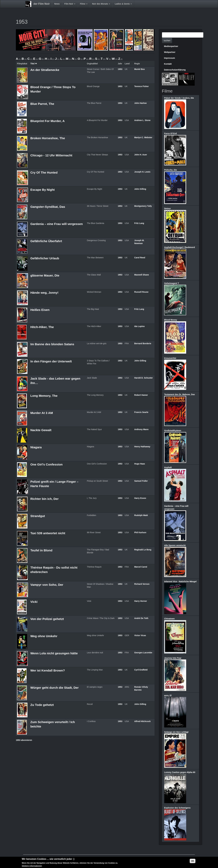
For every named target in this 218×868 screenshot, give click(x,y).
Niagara (36, 447)
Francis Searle (141, 412)
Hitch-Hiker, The (42, 327)
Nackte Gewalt (41, 430)
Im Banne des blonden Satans (52, 344)
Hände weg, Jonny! (44, 293)
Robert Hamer (141, 395)
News (57, 4)
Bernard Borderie (143, 343)
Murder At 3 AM (42, 413)
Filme (84, 4)
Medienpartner (171, 46)
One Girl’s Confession (47, 464)
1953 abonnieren (24, 740)
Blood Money (171, 320)
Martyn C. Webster (143, 137)
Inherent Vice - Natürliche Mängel (180, 582)
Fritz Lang (139, 223)
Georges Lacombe (143, 653)
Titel (34, 64)
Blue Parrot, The (42, 104)
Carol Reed (140, 258)
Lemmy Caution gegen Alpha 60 (180, 772)
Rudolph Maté (141, 515)
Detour (167, 209)
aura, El (168, 695)
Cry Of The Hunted (44, 172)
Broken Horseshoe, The (48, 138)
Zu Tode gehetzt (42, 705)
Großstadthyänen (173, 431)
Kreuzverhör (170, 358)
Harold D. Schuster (143, 378)
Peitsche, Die (171, 170)
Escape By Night (43, 190)
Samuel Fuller (141, 481)
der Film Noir (42, 4)
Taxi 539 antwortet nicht (48, 533)
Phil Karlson (140, 532)
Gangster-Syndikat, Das (48, 207)
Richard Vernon (142, 584)
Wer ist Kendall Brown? (48, 670)
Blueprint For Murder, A (48, 121)
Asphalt (168, 467)
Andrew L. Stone (142, 120)
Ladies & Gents (123, 4)
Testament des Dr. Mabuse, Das (179, 394)
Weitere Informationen (32, 866)
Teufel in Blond (41, 550)
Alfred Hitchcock (142, 721)
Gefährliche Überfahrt (46, 241)
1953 (120, 69)
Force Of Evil (170, 133)
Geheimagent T (172, 283)
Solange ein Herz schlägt (176, 732)
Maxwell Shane (142, 275)
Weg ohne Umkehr (44, 636)
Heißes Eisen (40, 310)
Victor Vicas (140, 635)
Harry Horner (141, 601)
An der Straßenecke (45, 70)
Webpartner (170, 52)
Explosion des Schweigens (177, 808)
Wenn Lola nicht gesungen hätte (54, 653)
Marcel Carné (141, 567)
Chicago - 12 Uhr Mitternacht (51, 155)
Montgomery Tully (143, 206)
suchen (167, 41)
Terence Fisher (141, 86)
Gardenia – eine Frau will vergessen (57, 224)
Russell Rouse (141, 292)
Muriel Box (140, 69)
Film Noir (70, 4)
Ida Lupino (139, 326)
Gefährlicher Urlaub (45, 258)
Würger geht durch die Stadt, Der (54, 688)
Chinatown (169, 619)
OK (193, 861)
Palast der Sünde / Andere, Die (179, 98)
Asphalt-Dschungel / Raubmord (179, 247)
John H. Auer (141, 155)
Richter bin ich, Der (45, 499)
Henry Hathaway (142, 447)
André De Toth (141, 618)
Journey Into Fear (173, 658)
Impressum (170, 58)
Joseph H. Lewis (142, 172)
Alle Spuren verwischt (175, 545)
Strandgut (38, 516)
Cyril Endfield (141, 670)
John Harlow (140, 103)
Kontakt (168, 64)
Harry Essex (140, 498)
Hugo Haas (140, 464)
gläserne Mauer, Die (45, 275)
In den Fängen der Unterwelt (51, 361)
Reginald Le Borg (143, 550)
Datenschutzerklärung (175, 70)
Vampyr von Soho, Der (47, 585)
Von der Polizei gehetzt (47, 619)
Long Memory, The (44, 396)
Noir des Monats (101, 4)
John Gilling (140, 189)
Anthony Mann (141, 429)
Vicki (34, 602)
